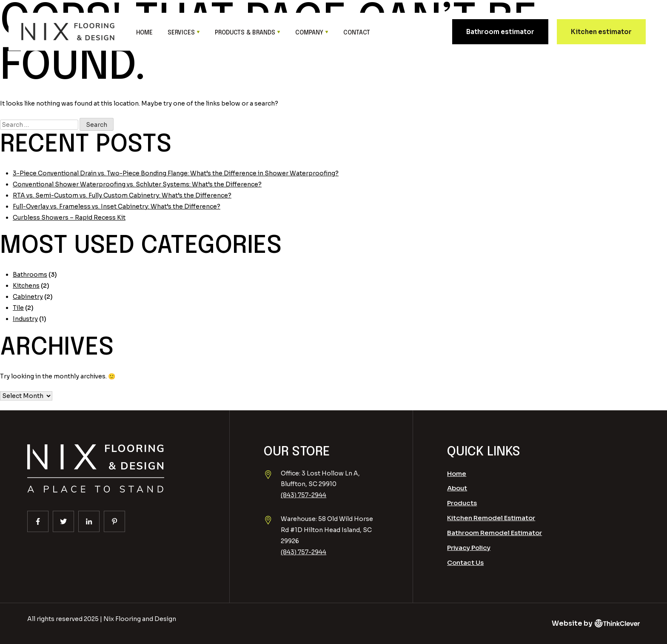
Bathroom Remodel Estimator (495, 533)
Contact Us (465, 562)
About (457, 488)
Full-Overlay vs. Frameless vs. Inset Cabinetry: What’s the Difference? (117, 206)
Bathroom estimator (500, 32)
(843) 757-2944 (304, 495)
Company (309, 33)
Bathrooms (30, 275)
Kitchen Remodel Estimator (491, 518)
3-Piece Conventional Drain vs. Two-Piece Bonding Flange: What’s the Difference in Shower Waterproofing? (176, 173)
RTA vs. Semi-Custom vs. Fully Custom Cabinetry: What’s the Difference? (122, 195)
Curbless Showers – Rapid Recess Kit (69, 218)
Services (181, 33)
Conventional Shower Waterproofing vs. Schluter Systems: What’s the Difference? (137, 184)
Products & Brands (245, 33)
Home (144, 33)
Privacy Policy (469, 548)
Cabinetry (28, 297)
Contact (357, 33)
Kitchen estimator (601, 32)
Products (462, 503)
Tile (18, 308)
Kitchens (26, 286)
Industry (25, 319)
